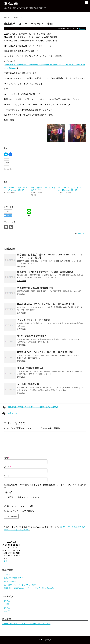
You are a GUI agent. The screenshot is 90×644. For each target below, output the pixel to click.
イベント (82, 29)
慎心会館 (81, 233)
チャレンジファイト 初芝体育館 (34, 320)
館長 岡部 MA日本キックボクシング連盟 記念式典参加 (45, 272)
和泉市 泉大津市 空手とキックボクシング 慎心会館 (26, 624)
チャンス (8, 574)
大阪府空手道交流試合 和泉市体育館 (35, 288)
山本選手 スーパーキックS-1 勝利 (20, 585)
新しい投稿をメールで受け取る (20, 511)
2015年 (7, 608)
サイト (7, 476)
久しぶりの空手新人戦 (28, 384)
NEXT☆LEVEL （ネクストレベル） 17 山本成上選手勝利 (46, 304)
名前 (7, 458)
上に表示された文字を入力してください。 (22, 497)
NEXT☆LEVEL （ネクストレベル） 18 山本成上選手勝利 (45, 352)
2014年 (7, 611)
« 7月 (5, 561)
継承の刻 (11, 4)
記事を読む (22, 267)
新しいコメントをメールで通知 (20, 506)
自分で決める (11, 414)
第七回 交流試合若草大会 (30, 368)
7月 (8, 604)
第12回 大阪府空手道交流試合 (32, 336)
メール (8, 467)
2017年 (7, 601)
